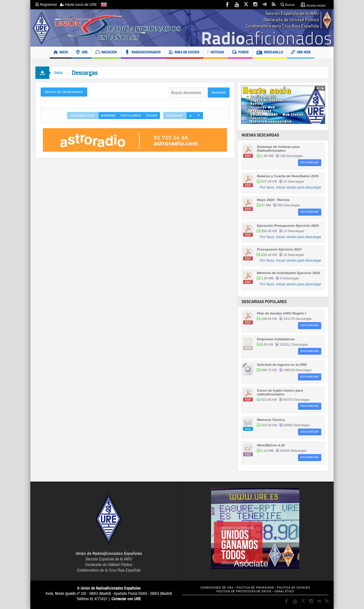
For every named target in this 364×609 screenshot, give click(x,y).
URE (82, 53)
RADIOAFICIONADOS (143, 53)
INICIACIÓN (106, 53)
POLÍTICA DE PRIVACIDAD (255, 588)
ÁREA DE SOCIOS (184, 53)
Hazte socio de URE (78, 5)
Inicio (59, 73)
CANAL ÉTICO (284, 591)
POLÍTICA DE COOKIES (294, 588)
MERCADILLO (270, 53)
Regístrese (48, 5)
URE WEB (301, 53)
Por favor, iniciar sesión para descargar (291, 187)
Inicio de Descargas (64, 92)
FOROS (240, 53)
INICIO (61, 53)
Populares (131, 116)
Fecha (152, 116)
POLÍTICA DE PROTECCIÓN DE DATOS (244, 591)
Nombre (108, 116)
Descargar (310, 163)
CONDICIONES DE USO (217, 588)
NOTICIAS (216, 53)
